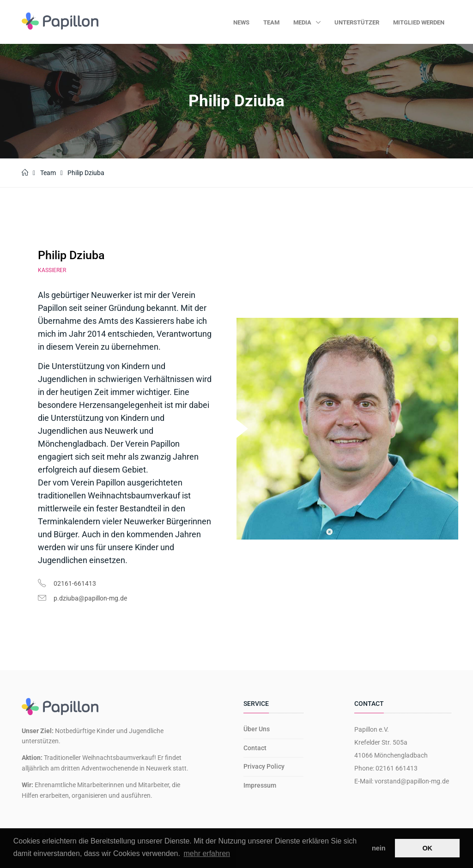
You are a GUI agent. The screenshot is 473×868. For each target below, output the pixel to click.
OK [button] (427, 848)
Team (271, 22)
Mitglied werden (419, 22)
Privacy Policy (264, 766)
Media (303, 22)
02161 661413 (397, 768)
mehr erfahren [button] (207, 853)
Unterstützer (357, 22)
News (241, 22)
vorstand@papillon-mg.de (412, 781)
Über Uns (257, 729)
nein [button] (379, 848)
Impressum (260, 785)
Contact (255, 748)
